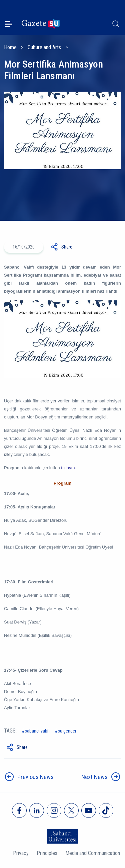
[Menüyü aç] (9, 24)
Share (67, 247)
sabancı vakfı (37, 731)
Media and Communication (93, 853)
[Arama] (116, 24)
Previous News (35, 777)
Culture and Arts (44, 47)
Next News (94, 777)
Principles (47, 853)
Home (10, 47)
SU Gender (67, 731)
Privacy (21, 853)
